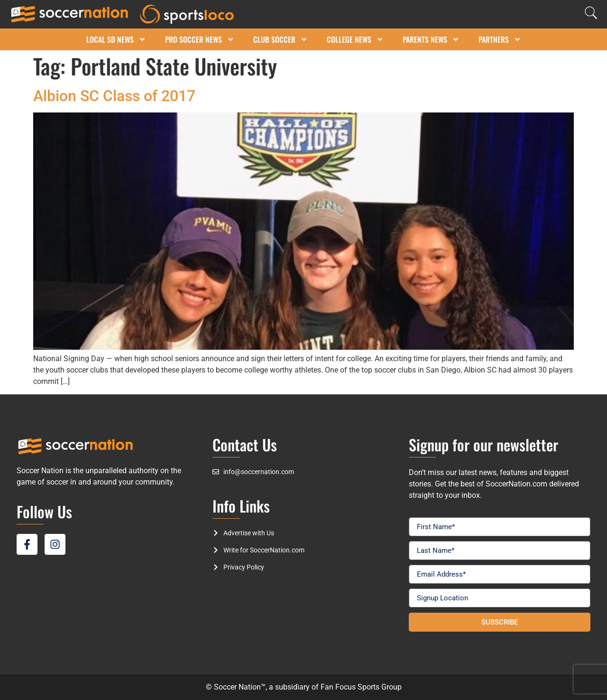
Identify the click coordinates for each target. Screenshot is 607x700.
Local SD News (116, 39)
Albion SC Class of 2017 (114, 96)
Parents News (431, 39)
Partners (500, 39)
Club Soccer (281, 39)
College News (355, 39)
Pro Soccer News (200, 39)
